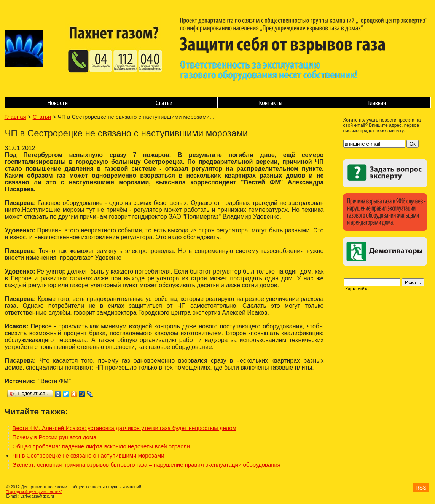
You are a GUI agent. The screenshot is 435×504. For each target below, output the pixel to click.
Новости (58, 103)
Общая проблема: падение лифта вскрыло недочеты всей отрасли (101, 446)
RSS (421, 488)
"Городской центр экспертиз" (34, 491)
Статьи (164, 103)
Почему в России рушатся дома (55, 437)
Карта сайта (357, 289)
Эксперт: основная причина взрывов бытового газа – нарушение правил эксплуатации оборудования (147, 465)
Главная (377, 103)
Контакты (271, 103)
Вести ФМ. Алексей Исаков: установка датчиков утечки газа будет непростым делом (124, 428)
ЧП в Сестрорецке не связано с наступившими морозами (88, 455)
